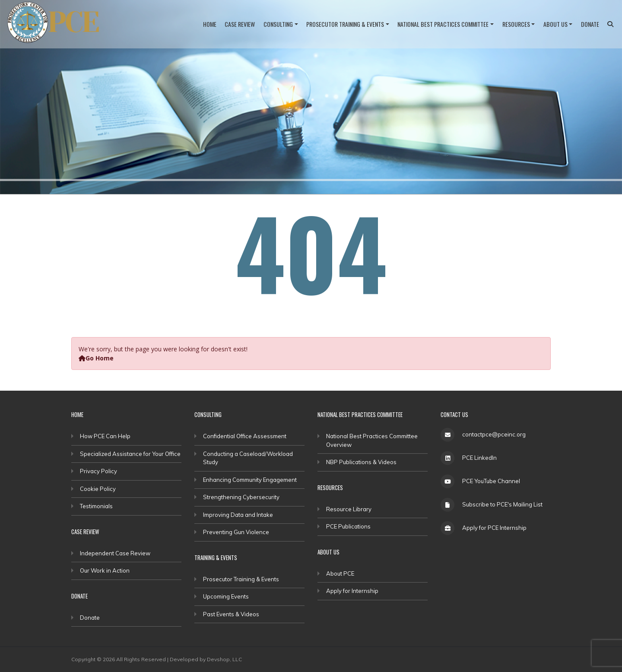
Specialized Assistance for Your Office (130, 454)
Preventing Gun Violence (236, 532)
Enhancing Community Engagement (250, 480)
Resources (516, 24)
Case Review (240, 24)
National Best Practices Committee (443, 24)
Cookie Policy (98, 489)
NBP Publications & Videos (361, 462)
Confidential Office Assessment (245, 436)
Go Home (96, 358)
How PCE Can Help (105, 436)
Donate (590, 24)
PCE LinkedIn (479, 458)
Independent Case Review (115, 553)
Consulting (278, 24)
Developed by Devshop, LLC (206, 659)
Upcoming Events (226, 596)
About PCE (340, 573)
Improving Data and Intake (238, 515)
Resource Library (349, 509)
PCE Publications (348, 526)
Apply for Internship (352, 591)
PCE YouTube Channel (491, 481)
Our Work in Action (105, 570)
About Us (555, 24)
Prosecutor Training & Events (345, 24)
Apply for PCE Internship (494, 528)
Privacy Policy (98, 471)
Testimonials (96, 506)
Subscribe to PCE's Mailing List (502, 504)
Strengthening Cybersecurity (241, 497)
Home (210, 24)
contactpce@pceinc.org (494, 434)
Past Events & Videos (231, 614)
